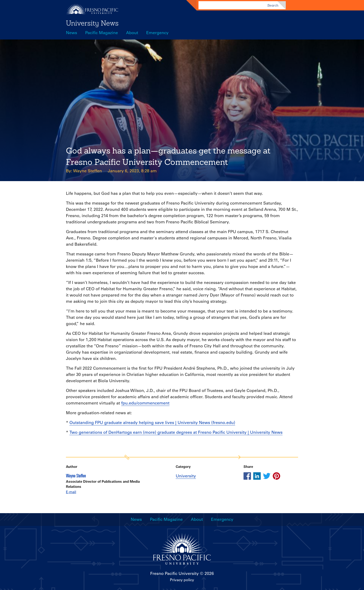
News (71, 33)
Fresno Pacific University (174, 574)
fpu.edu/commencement (145, 403)
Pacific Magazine (102, 33)
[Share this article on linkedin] (257, 476)
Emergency (157, 33)
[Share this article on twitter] (267, 476)
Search (273, 5)
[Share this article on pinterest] (276, 476)
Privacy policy (182, 580)
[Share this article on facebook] (247, 476)
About (132, 33)
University (186, 476)
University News (92, 23)
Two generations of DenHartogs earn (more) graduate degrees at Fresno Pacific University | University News (176, 432)
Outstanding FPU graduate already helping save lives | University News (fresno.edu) (152, 423)
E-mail (71, 492)
